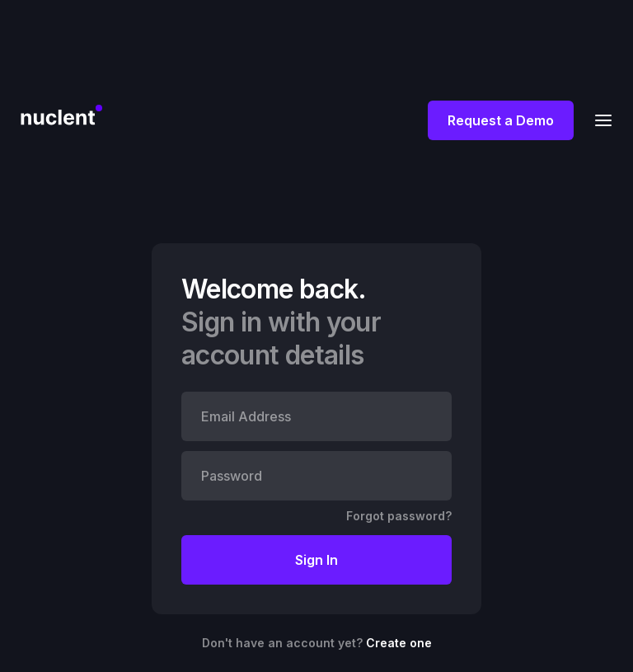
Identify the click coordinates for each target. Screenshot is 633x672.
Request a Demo (501, 120)
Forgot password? (399, 516)
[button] (598, 120)
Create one (399, 643)
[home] (61, 113)
